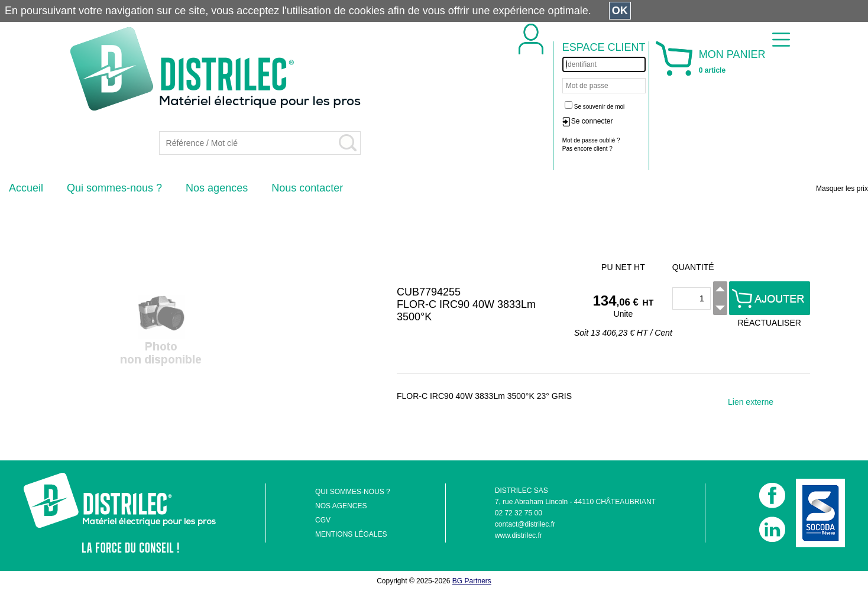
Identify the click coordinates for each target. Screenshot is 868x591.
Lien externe (751, 402)
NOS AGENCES (341, 506)
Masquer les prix (842, 189)
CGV (323, 520)
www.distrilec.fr (519, 535)
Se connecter (592, 121)
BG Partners (472, 581)
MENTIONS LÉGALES (351, 534)
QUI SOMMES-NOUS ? (353, 492)
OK (620, 11)
